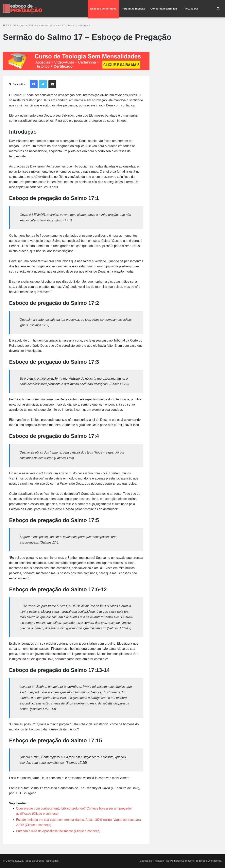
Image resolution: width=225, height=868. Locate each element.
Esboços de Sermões (103, 9)
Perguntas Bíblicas (133, 9)
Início (8, 25)
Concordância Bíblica (164, 9)
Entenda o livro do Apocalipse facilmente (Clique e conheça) (58, 831)
